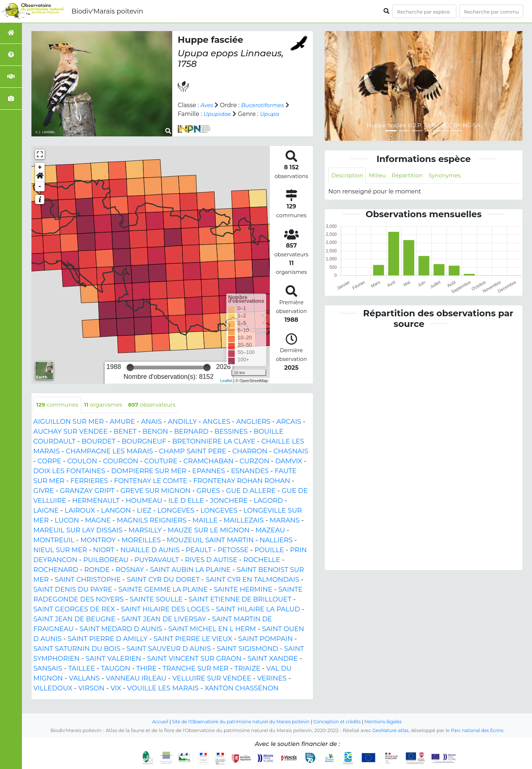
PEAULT (199, 550)
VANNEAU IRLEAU (136, 679)
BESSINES (231, 432)
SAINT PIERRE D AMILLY (108, 639)
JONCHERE (229, 501)
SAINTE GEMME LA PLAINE (163, 590)
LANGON (116, 511)
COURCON (121, 461)
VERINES (272, 679)
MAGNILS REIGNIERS (152, 521)
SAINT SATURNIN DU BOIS (77, 649)
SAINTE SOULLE (156, 600)
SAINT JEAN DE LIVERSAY (164, 619)
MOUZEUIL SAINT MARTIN (210, 540)
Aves (207, 105)
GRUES (208, 491)
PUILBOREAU (106, 560)
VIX (116, 689)
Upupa (277, 114)
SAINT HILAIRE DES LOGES (165, 610)
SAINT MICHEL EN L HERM (212, 629)
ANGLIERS (253, 422)
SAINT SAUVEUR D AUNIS (169, 649)
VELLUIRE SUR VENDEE (212, 679)
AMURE (122, 422)
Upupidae (223, 114)
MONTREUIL (54, 540)
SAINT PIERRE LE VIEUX (193, 639)
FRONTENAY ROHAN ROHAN (242, 481)
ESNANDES (250, 471)
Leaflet (226, 381)
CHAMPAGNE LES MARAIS (110, 452)
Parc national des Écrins (478, 730)
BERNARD (191, 432)
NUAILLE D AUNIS (150, 550)
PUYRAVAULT (157, 560)
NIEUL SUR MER (60, 550)
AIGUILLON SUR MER (69, 422)
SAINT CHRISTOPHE (88, 580)
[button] (40, 177)
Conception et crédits (341, 722)
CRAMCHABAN (208, 461)
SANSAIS (48, 669)
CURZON (254, 461)
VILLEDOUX (53, 689)
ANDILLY (182, 422)
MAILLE (205, 521)
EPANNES (209, 471)
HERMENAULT (96, 501)
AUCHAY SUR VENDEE (70, 432)
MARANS (285, 521)
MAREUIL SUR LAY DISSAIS (78, 531)
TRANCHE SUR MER (195, 669)
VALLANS (84, 679)
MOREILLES (141, 540)
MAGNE (98, 521)
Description (348, 176)
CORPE (50, 461)
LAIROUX (80, 511)
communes (59, 405)
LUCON (67, 521)
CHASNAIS (291, 452)
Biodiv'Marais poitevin (107, 11)
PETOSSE (233, 550)
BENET (125, 432)
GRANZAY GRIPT (87, 491)
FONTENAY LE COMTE (151, 481)
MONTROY (98, 540)
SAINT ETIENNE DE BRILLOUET (240, 600)
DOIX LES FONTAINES (69, 471)
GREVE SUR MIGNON (155, 491)
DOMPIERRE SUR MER (149, 471)
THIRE (146, 669)
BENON (155, 432)
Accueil (153, 722)
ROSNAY (130, 570)
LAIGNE (46, 511)
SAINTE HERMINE (243, 590)
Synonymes (451, 176)
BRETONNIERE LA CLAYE (214, 442)
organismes (107, 405)
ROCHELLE (262, 560)
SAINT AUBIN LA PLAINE (190, 570)
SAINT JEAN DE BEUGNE (74, 619)
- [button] (40, 186)
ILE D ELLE (186, 501)
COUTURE (161, 461)
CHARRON (250, 452)
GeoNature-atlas (389, 730)
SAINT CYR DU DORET (163, 580)
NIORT (103, 550)
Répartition (411, 176)
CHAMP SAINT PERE (193, 452)
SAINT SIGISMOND (248, 649)
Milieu (380, 176)
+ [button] (40, 167)
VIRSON (91, 689)
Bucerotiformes (265, 105)
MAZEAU (270, 531)
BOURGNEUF (144, 442)
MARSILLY (145, 531)
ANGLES (216, 422)
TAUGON (116, 669)
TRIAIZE (247, 669)
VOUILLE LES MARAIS (163, 689)
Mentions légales (389, 722)
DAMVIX (289, 461)
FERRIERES (89, 481)
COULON (82, 461)
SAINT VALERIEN (113, 659)
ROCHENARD (56, 570)
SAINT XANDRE (273, 659)
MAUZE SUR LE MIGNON (208, 531)
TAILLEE (81, 669)
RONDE (97, 570)
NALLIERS (276, 540)
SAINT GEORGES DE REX (74, 610)
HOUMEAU (144, 501)
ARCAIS (289, 422)
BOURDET (99, 442)
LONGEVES (176, 511)
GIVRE (44, 491)
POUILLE (269, 550)
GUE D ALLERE (251, 491)
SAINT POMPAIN (265, 639)
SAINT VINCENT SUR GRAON (194, 659)
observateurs (158, 405)
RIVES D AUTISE (211, 560)
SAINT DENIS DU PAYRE (73, 590)
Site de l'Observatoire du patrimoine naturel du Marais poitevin (239, 722)
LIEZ (144, 511)
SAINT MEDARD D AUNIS (121, 629)
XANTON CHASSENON (242, 689)
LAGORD (268, 501)
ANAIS (152, 422)
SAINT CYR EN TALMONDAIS (252, 580)
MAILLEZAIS (244, 521)
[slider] (130, 367)
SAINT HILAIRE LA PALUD (258, 610)
